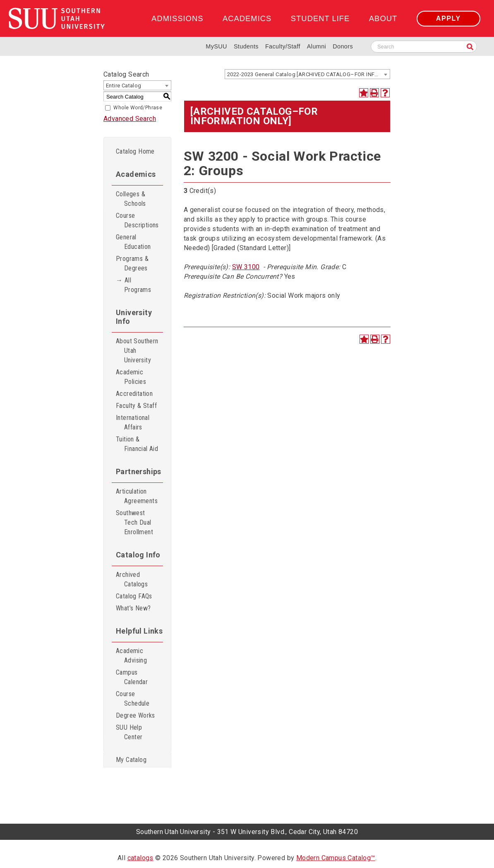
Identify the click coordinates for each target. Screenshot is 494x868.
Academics (247, 18)
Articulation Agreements (137, 496)
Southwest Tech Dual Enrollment (134, 522)
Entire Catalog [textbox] (124, 86)
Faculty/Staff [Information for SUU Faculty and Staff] (283, 46)
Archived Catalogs (132, 579)
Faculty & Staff (136, 406)
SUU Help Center (129, 732)
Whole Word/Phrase (138, 108)
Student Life (320, 18)
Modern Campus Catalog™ (336, 858)
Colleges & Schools (131, 199)
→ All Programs (133, 285)
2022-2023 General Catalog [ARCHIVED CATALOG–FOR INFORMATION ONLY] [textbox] (308, 74)
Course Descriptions (137, 220)
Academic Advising (131, 656)
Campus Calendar (132, 677)
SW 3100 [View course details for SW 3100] (246, 267)
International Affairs (133, 422)
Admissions (177, 18)
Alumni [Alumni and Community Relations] (317, 46)
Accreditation (134, 394)
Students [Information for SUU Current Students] (246, 46)
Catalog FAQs (134, 596)
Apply (448, 18)
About (383, 18)
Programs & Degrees (132, 263)
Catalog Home (135, 151)
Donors (343, 46)
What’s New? (133, 608)
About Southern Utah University (137, 351)
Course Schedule (133, 699)
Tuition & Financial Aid (137, 444)
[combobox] (307, 74)
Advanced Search (130, 119)
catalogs (140, 858)
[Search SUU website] (424, 47)
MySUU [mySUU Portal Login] (216, 46)
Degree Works (135, 715)
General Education (133, 242)
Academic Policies (131, 377)
